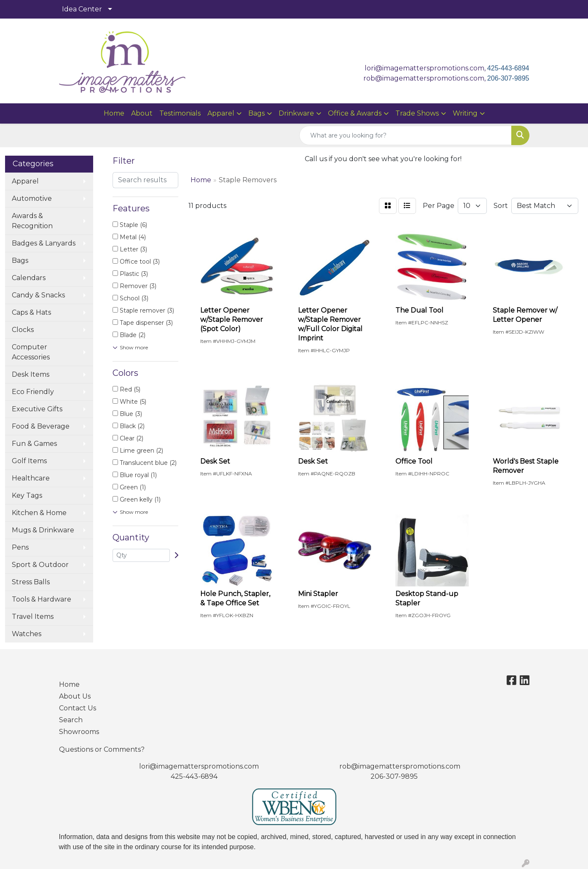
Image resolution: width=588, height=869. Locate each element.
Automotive (32, 198)
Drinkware (296, 113)
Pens (20, 547)
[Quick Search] (405, 135)
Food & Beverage (41, 426)
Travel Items (33, 617)
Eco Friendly (33, 392)
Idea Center (82, 9)
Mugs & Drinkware (43, 530)
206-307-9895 (508, 78)
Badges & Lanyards (44, 243)
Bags (256, 113)
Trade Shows (417, 113)
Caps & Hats (31, 312)
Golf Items (29, 461)
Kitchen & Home (39, 513)
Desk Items (31, 374)
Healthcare (31, 478)
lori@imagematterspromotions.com (199, 766)
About (142, 113)
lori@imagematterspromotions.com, (426, 68)
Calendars (29, 278)
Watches (27, 634)
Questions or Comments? (102, 749)
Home (114, 113)
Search (71, 720)
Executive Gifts (37, 409)
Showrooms (79, 732)
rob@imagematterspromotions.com (400, 766)
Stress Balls (31, 582)
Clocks (23, 330)
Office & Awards (355, 113)
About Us (75, 696)
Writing (465, 113)
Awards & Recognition (32, 221)
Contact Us (78, 708)
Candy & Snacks (38, 295)
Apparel (221, 113)
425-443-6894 (508, 68)
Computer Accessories (31, 352)
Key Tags (27, 495)
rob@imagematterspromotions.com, (425, 78)
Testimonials (180, 113)
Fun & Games (34, 444)
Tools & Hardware (42, 599)
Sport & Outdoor (40, 565)
